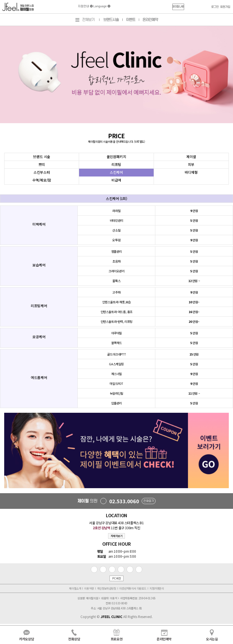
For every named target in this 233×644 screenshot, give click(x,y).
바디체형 (191, 172)
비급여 (116, 180)
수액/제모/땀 (42, 180)
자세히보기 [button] (117, 536)
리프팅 (116, 164)
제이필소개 (75, 588)
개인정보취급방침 (107, 588)
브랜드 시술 (42, 157)
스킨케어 (116, 172)
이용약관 (89, 588)
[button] (178, 7)
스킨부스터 (42, 172)
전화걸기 (149, 501)
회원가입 (225, 7)
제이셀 (191, 157)
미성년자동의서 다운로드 (133, 588)
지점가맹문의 (157, 588)
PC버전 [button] (116, 578)
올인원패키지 (116, 157)
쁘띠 (42, 164)
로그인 (215, 7)
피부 (191, 164)
